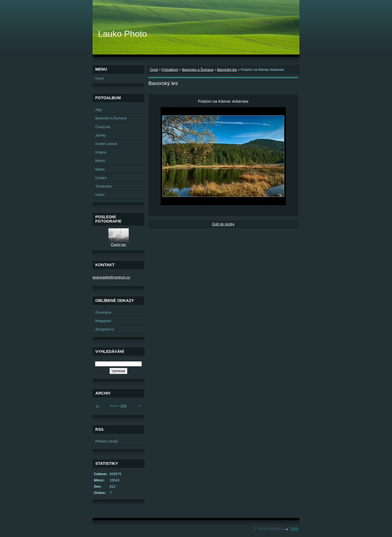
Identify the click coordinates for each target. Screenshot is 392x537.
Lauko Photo (122, 34)
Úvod (154, 70)
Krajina (101, 152)
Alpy (99, 110)
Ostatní (101, 178)
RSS (295, 529)
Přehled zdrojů (107, 441)
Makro (100, 161)
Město (100, 169)
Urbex (100, 195)
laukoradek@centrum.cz (111, 277)
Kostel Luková (106, 144)
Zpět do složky (223, 224)
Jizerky (101, 135)
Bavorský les (227, 70)
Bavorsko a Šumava (198, 70)
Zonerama (103, 312)
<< (97, 406)
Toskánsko (103, 186)
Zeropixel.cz (105, 329)
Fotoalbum (170, 70)
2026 (123, 406)
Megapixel (103, 321)
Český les (103, 127)
